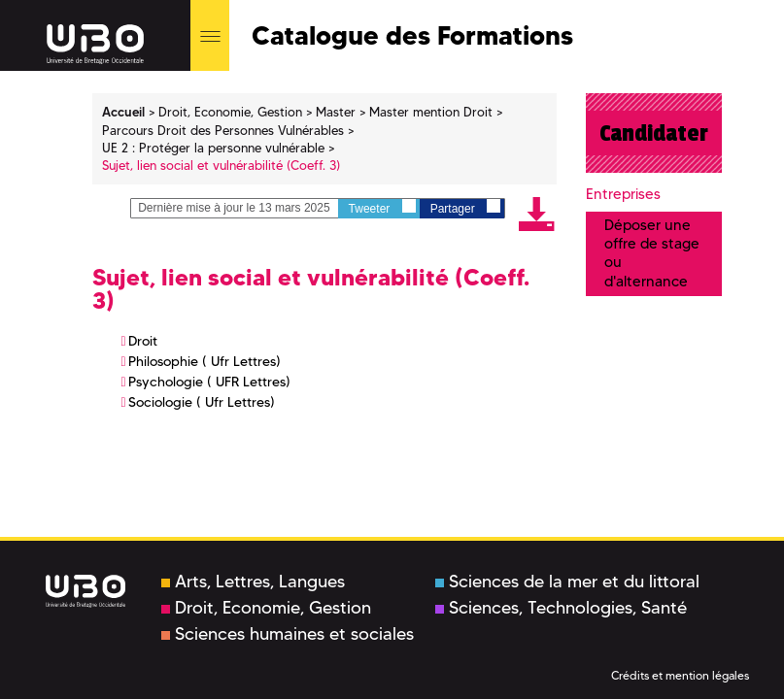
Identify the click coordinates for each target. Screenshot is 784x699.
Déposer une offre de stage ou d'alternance (652, 253)
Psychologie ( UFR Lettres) (209, 382)
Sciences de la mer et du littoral (567, 582)
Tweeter (382, 207)
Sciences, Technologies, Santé (561, 608)
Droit (143, 341)
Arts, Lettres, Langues (253, 582)
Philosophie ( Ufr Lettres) (205, 361)
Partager (465, 207)
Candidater (654, 133)
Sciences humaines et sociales (288, 634)
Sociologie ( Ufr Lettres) (202, 402)
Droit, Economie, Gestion (266, 608)
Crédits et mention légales (680, 675)
